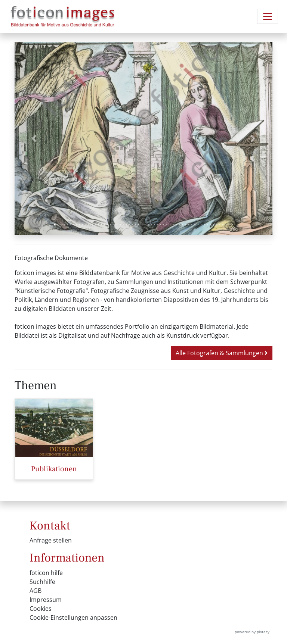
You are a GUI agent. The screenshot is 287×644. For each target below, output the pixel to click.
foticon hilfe (46, 573)
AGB (36, 591)
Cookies (41, 609)
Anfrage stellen (51, 540)
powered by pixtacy (252, 632)
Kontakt (50, 526)
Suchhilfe (42, 582)
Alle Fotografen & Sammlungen (222, 353)
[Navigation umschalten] (268, 16)
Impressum (46, 600)
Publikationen (54, 469)
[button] (34, 138)
